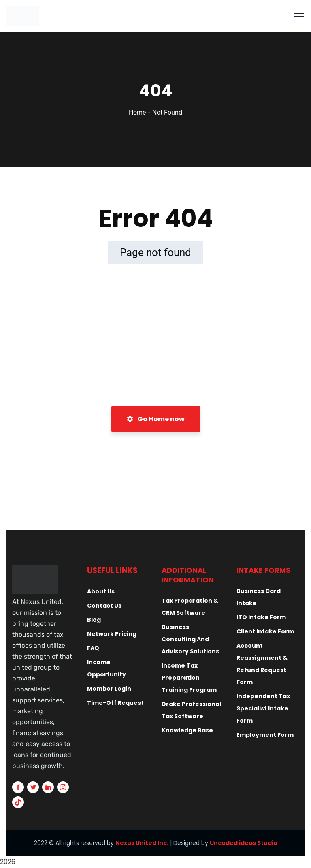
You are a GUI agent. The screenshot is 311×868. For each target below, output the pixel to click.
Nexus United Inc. (142, 843)
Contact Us (104, 606)
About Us (101, 591)
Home (137, 112)
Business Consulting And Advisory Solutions (190, 639)
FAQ (93, 648)
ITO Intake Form (261, 617)
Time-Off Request (115, 703)
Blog (94, 620)
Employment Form (265, 735)
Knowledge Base (187, 730)
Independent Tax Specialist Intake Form (263, 708)
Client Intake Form (265, 631)
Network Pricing (112, 634)
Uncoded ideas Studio (244, 843)
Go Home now (156, 419)
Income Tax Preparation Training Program (189, 678)
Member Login (109, 689)
